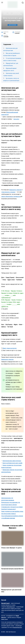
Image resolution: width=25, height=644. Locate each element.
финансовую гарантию (15, 190)
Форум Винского (11, 607)
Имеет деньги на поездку (10, 348)
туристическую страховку (8, 192)
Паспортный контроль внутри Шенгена (12, 569)
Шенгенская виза (13, 25)
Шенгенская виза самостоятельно (12, 461)
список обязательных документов (11, 196)
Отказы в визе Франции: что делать (12, 548)
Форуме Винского (17, 627)
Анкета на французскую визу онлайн (12, 463)
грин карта (16, 119)
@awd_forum (4, 619)
